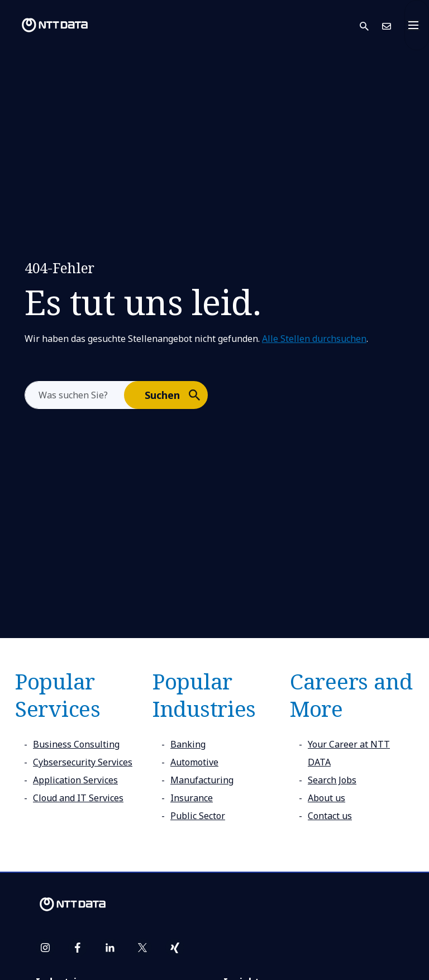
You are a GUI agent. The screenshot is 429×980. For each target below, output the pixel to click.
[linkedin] (110, 948)
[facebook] (78, 948)
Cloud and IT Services (78, 798)
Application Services (75, 780)
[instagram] (45, 948)
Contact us (330, 816)
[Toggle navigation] (417, 25)
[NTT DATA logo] (46, 25)
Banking (188, 744)
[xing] (175, 948)
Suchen (176, 394)
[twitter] (142, 948)
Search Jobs (332, 780)
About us (326, 798)
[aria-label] (75, 395)
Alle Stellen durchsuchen (314, 339)
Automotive (194, 762)
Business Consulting (76, 744)
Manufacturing (202, 780)
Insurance (192, 798)
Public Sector (198, 816)
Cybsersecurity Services (83, 762)
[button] (371, 25)
